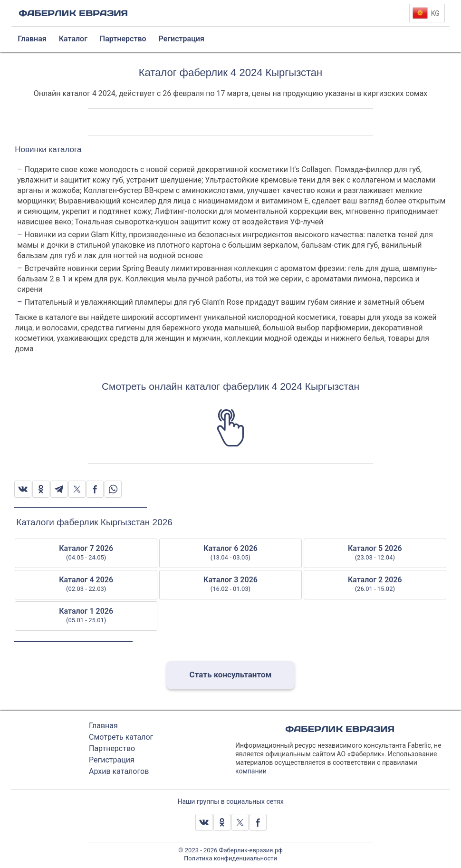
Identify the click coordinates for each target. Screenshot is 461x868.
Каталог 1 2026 (86, 616)
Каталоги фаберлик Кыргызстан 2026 (94, 522)
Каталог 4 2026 (86, 584)
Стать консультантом (231, 675)
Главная (103, 726)
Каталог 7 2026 (86, 553)
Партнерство (112, 748)
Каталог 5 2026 (375, 553)
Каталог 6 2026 (230, 553)
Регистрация (112, 760)
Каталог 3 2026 (230, 584)
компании (251, 771)
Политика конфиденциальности (230, 858)
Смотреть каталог (121, 737)
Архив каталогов (119, 771)
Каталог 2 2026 (375, 584)
